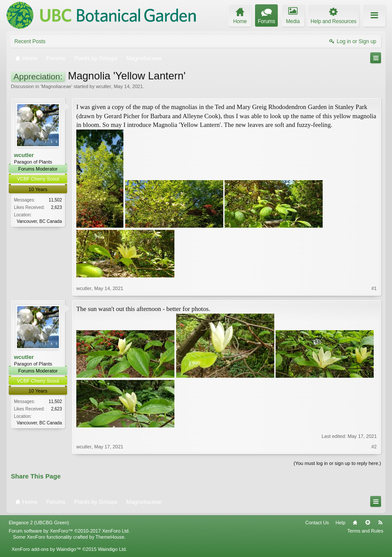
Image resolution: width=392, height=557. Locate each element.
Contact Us (317, 523)
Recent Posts (30, 41)
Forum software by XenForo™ (69, 531)
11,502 (55, 200)
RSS (380, 523)
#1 (374, 288)
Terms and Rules (365, 531)
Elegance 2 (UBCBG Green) (39, 523)
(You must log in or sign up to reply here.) (337, 463)
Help (340, 523)
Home (355, 523)
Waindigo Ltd (112, 549)
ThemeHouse (110, 537)
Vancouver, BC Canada (39, 221)
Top (368, 523)
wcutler (104, 86)
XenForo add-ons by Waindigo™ (46, 549)
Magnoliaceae (56, 86)
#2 (374, 447)
